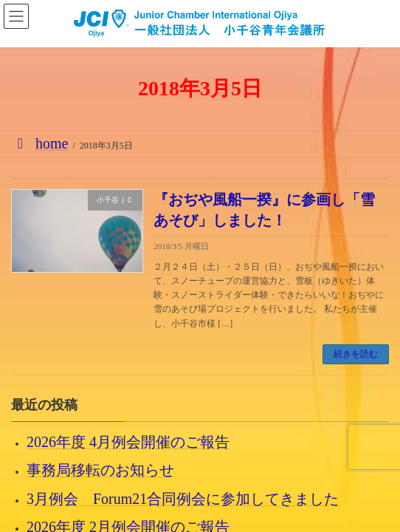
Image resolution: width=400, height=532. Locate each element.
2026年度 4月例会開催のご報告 (128, 442)
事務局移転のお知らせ (100, 470)
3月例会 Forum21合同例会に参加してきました (183, 498)
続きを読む (356, 354)
